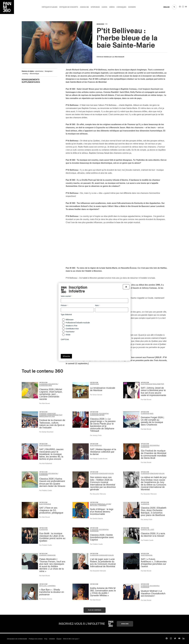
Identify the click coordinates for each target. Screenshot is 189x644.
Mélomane (69, 320)
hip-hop (52, 416)
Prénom (64, 305)
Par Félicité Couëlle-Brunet (99, 459)
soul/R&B (157, 384)
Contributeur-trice (72, 329)
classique (44, 385)
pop (163, 384)
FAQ (46, 639)
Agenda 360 (84, 7)
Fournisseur (70, 332)
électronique (34, 74)
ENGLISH (167, 7)
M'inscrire (125, 624)
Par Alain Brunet (45, 403)
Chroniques (121, 7)
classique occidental (49, 384)
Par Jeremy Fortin (96, 435)
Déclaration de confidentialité (17, 639)
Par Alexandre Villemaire (98, 494)
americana (39, 71)
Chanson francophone (49, 415)
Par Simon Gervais (96, 395)
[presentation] (79, 346)
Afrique (93, 504)
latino (102, 415)
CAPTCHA (65, 339)
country (25, 74)
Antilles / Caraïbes (98, 505)
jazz (50, 385)
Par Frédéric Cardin (46, 490)
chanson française (47, 414)
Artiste (68, 335)
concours (103, 474)
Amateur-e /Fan (71, 326)
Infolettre (52, 639)
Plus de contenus (95, 610)
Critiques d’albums (49, 7)
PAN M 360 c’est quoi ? (71, 639)
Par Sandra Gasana (96, 519)
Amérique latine (104, 504)
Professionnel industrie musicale (78, 323)
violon (111, 474)
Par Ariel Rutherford (46, 463)
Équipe (59, 639)
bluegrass (49, 71)
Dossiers (132, 7)
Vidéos (112, 7)
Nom (98, 305)
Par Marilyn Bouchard (46, 432)
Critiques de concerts (69, 7)
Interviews (95, 7)
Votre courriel (66, 296)
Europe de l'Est (147, 530)
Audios (104, 7)
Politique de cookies (36, 639)
